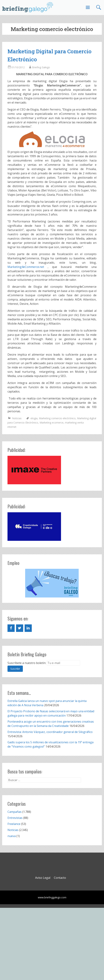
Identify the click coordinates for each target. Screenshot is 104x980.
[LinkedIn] (28, 628)
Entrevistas (15, 818)
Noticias (17, 418)
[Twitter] (20, 628)
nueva (12, 836)
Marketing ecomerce (52, 423)
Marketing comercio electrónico (57, 418)
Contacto (60, 878)
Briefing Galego (41, 67)
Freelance (14, 824)
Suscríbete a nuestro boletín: (27, 663)
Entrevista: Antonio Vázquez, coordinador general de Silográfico (50, 732)
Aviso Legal (43, 878)
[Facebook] (11, 628)
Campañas (15, 812)
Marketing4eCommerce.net (26, 267)
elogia (34, 418)
